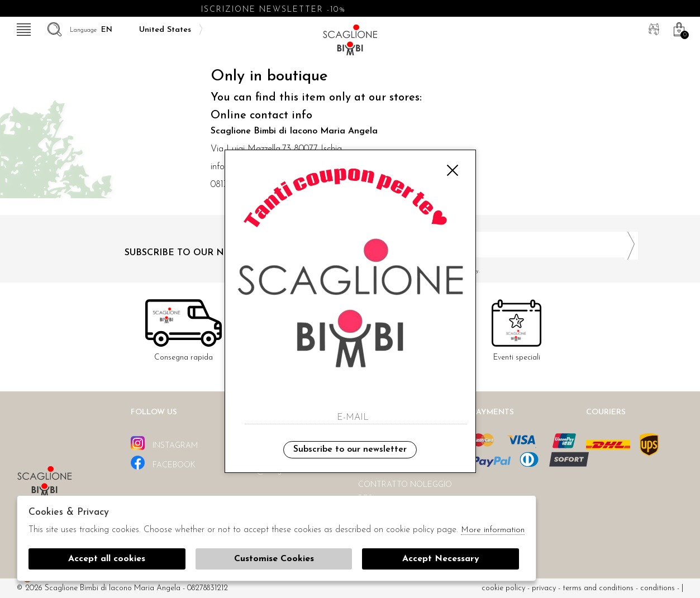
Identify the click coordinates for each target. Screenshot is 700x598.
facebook (163, 463)
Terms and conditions (598, 588)
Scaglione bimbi (350, 43)
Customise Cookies (274, 559)
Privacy (544, 588)
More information (493, 530)
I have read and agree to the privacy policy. (498, 271)
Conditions (658, 588)
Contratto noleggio (405, 485)
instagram (164, 443)
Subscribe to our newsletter (350, 449)
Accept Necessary (441, 559)
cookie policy (503, 588)
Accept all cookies (107, 559)
